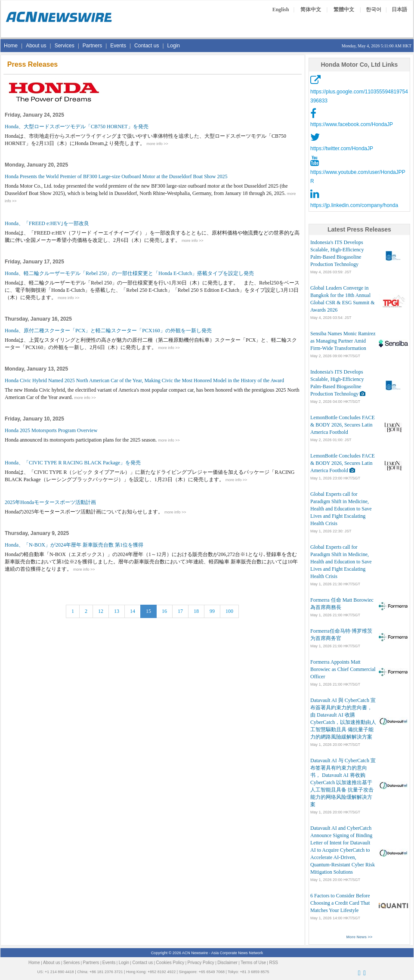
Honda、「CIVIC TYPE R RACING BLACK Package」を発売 (73, 463)
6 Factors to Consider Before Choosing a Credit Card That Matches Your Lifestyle (340, 903)
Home (11, 46)
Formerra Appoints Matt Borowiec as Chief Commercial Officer (343, 669)
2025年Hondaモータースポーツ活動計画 (50, 502)
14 (133, 611)
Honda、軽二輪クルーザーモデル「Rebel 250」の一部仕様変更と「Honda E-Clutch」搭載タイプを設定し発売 (129, 273)
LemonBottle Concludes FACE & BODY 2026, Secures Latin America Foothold (343, 425)
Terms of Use (253, 963)
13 (117, 611)
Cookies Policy (170, 963)
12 (101, 611)
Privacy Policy (201, 963)
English (281, 9)
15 (148, 611)
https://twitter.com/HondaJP (342, 148)
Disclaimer (227, 963)
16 (164, 611)
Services (65, 46)
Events (118, 46)
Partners (92, 46)
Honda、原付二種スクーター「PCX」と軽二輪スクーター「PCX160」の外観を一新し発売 (108, 331)
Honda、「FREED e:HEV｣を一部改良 (47, 223)
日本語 (399, 9)
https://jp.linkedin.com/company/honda (354, 205)
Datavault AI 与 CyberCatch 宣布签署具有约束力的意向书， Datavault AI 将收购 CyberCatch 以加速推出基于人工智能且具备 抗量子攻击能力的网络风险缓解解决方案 (343, 782)
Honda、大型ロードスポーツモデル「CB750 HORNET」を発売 (77, 127)
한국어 (374, 9)
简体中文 (311, 9)
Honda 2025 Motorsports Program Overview (51, 430)
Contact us (147, 46)
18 (196, 611)
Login (174, 46)
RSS (273, 963)
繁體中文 (344, 9)
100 (229, 611)
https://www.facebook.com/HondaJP (352, 124)
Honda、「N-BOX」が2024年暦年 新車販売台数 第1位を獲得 (74, 545)
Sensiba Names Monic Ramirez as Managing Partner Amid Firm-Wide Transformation (343, 341)
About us (36, 46)
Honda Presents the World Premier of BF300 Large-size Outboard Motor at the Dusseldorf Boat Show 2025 (116, 176)
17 (180, 611)
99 (212, 611)
